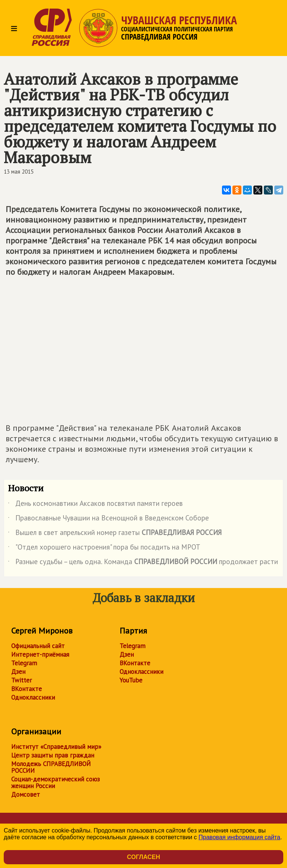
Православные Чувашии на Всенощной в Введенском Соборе (108, 519)
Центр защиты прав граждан (53, 755)
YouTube (131, 680)
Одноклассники (33, 697)
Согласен (143, 857)
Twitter (21, 680)
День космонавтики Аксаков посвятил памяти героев (95, 505)
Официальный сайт (38, 646)
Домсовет (26, 794)
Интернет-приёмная (40, 654)
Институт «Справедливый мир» (56, 747)
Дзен (18, 672)
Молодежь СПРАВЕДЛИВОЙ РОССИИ (51, 767)
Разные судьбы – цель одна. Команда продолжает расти (143, 563)
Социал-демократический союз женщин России (55, 783)
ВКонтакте (27, 689)
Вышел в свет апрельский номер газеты (115, 534)
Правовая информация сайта (239, 837)
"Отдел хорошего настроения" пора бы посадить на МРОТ (104, 548)
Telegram (24, 663)
